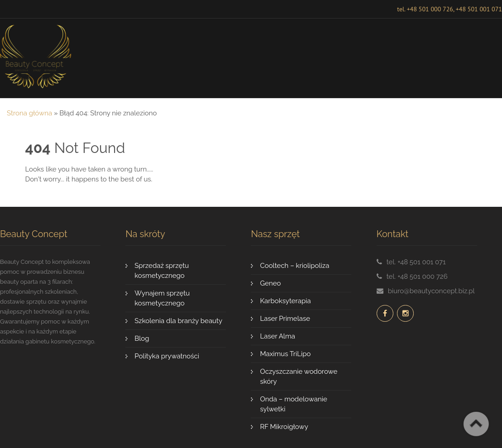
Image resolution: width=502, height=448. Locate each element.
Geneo (270, 283)
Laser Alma (277, 336)
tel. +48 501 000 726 (425, 9)
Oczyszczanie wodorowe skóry (299, 377)
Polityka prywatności (167, 356)
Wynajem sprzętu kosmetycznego (162, 298)
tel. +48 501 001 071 (416, 262)
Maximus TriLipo (285, 354)
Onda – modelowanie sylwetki (293, 404)
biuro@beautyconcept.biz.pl (431, 291)
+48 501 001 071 (479, 9)
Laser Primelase (285, 319)
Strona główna (29, 113)
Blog (142, 338)
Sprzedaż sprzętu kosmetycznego (162, 271)
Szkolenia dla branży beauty (178, 321)
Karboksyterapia (285, 301)
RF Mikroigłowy (284, 427)
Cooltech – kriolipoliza (294, 266)
